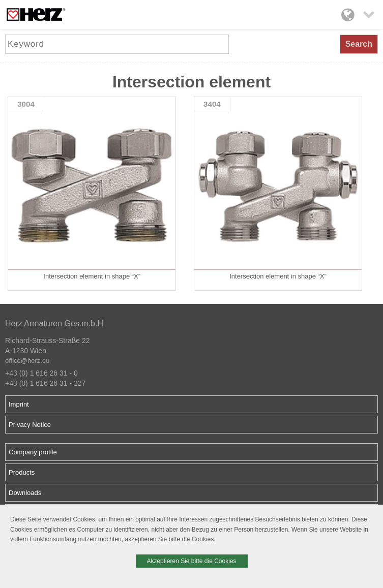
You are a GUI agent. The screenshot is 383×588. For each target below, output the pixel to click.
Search (359, 44)
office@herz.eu (27, 361)
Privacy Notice (30, 425)
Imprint (19, 404)
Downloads (25, 493)
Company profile (33, 452)
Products (22, 472)
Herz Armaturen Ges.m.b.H (54, 323)
